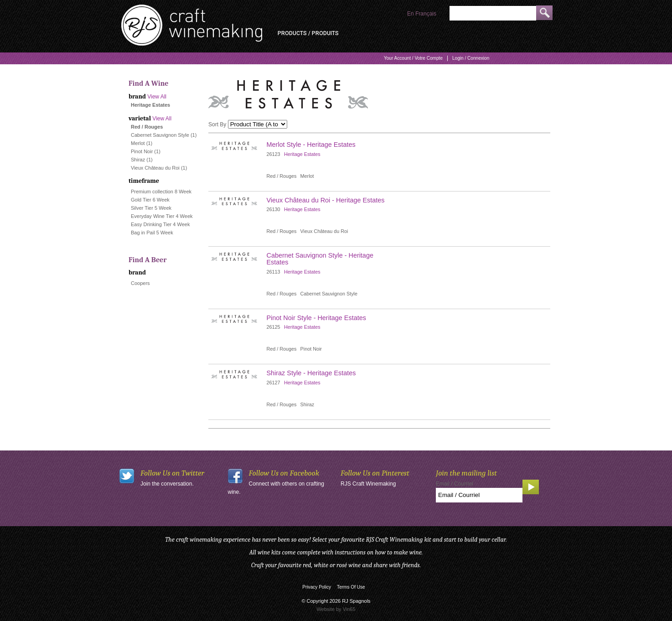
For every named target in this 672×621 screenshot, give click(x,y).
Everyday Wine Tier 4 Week (162, 216)
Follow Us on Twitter (172, 473)
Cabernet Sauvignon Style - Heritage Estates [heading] (320, 259)
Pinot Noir (142, 151)
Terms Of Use (351, 587)
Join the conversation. (167, 484)
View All (157, 97)
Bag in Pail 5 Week (152, 233)
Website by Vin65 (336, 609)
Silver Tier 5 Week (151, 208)
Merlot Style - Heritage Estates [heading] (311, 145)
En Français (422, 14)
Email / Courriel (455, 484)
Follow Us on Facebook (284, 473)
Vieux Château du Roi (155, 168)
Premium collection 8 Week (161, 191)
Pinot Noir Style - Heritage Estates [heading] (316, 318)
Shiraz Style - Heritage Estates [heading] (311, 373)
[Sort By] (258, 124)
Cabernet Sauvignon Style (160, 135)
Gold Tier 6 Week (150, 200)
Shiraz (138, 160)
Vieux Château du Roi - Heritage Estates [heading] (326, 200)
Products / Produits (308, 33)
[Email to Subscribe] (479, 495)
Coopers (140, 283)
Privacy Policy (317, 587)
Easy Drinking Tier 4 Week (160, 224)
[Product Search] (493, 13)
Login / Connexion (471, 58)
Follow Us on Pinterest (375, 473)
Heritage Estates (302, 154)
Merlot (138, 143)
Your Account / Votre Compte (413, 58)
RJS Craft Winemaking (368, 484)
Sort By (217, 124)
